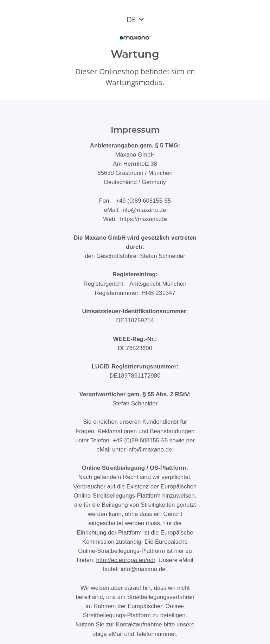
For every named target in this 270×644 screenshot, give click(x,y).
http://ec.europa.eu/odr (126, 560)
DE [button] (131, 19)
